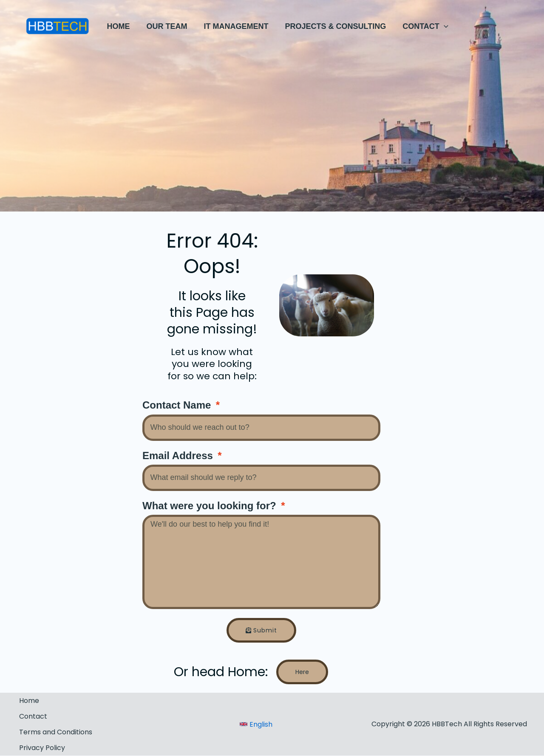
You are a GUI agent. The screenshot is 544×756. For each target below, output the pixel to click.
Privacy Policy (42, 748)
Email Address (179, 456)
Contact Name (178, 405)
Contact (33, 716)
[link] (256, 724)
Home (29, 701)
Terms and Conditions (56, 732)
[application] (438, 26)
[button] (420, 26)
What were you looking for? (211, 506)
